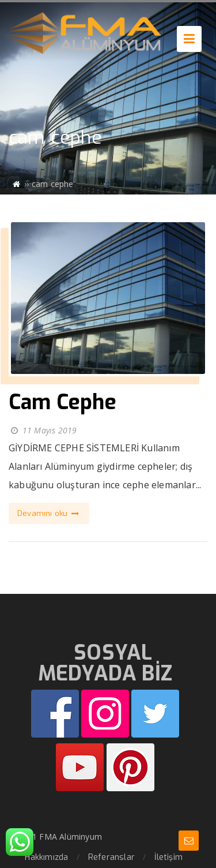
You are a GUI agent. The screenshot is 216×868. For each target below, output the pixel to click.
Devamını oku (49, 513)
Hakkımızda (46, 857)
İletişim (168, 857)
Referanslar (111, 857)
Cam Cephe (62, 402)
